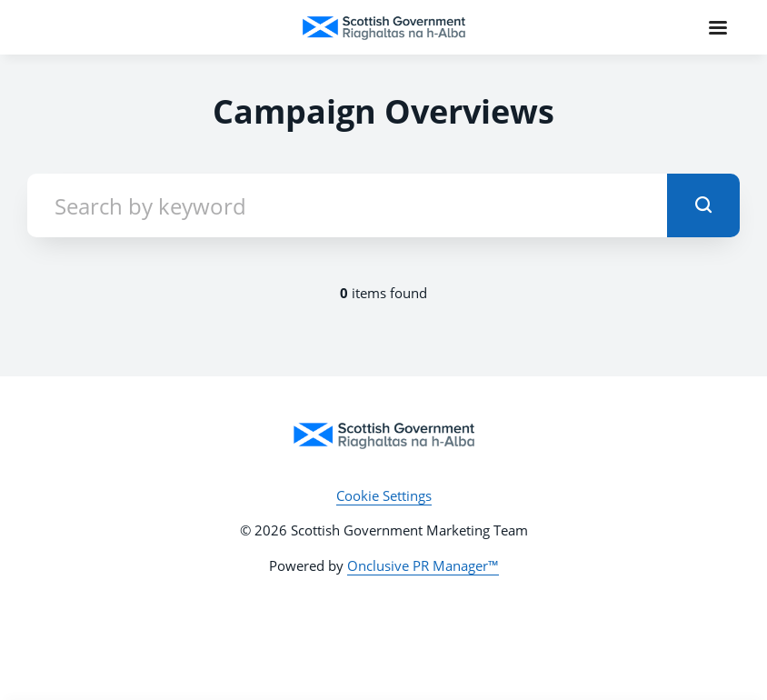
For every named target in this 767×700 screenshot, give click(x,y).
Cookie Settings (384, 495)
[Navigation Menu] (718, 27)
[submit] (703, 205)
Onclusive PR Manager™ (423, 565)
